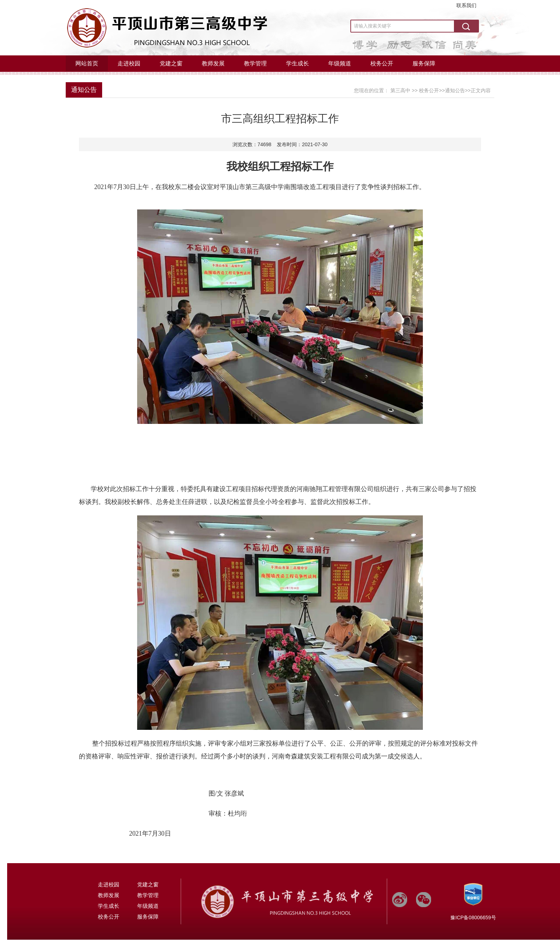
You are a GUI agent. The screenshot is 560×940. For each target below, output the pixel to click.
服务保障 (424, 63)
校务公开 (382, 63)
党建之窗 (171, 63)
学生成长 (297, 63)
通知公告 (84, 90)
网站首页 (87, 63)
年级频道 (340, 63)
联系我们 (466, 5)
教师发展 (213, 63)
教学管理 (255, 63)
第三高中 (400, 90)
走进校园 (129, 63)
